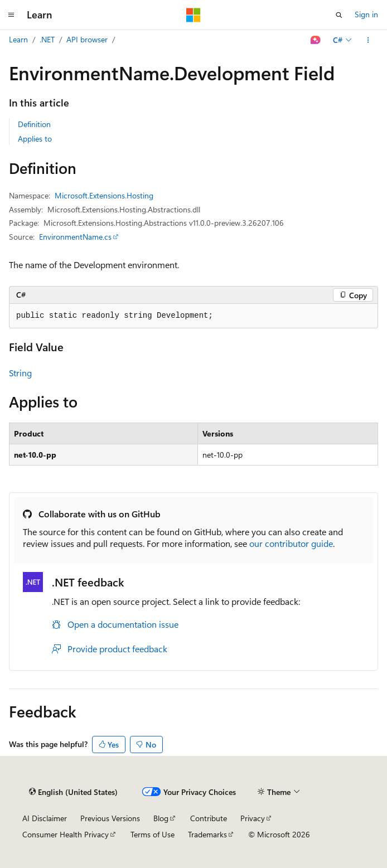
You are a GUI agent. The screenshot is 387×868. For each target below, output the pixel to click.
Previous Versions (110, 818)
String (20, 373)
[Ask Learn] (316, 40)
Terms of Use (153, 834)
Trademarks (207, 834)
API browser (87, 39)
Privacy (253, 818)
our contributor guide (291, 543)
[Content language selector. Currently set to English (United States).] (73, 792)
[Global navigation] (11, 15)
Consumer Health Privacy (66, 834)
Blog (161, 818)
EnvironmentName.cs (75, 237)
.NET (47, 39)
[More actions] (368, 40)
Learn (18, 39)
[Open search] (339, 15)
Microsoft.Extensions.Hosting (104, 195)
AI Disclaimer (45, 818)
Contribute (209, 818)
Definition (34, 124)
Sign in (366, 14)
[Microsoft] (193, 15)
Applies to (35, 139)
